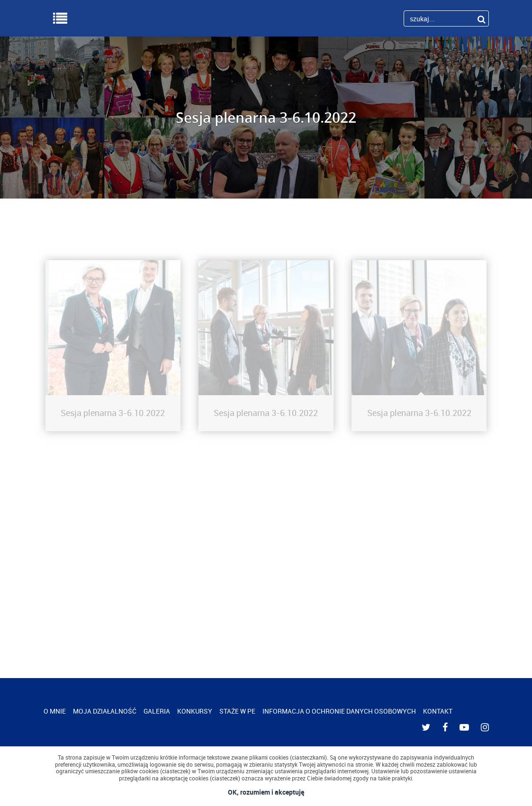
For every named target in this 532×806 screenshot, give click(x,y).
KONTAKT (438, 711)
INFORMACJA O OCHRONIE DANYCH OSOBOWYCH (339, 711)
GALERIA (157, 711)
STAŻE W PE (237, 711)
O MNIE (55, 711)
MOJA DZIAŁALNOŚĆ (105, 711)
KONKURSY (195, 711)
